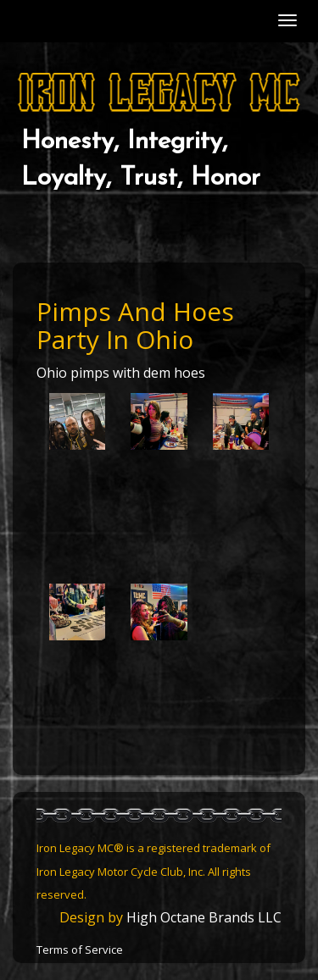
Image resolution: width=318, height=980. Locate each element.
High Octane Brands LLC (204, 917)
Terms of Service (80, 950)
